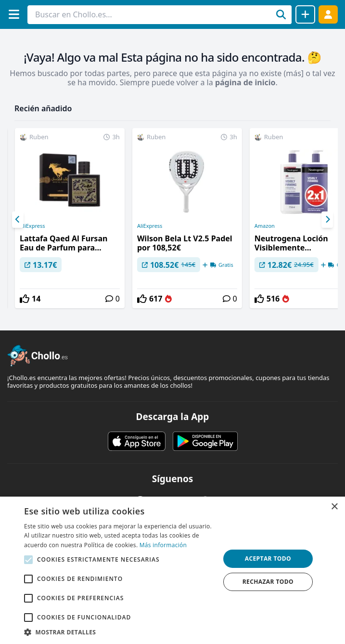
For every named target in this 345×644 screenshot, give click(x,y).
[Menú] (14, 14)
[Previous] (18, 220)
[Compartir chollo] (305, 14)
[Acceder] (328, 14)
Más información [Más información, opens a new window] (163, 545)
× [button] (334, 507)
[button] (119, 632)
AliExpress (32, 226)
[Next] (327, 220)
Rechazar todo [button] (268, 582)
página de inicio (245, 82)
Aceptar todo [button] (268, 559)
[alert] (172, 570)
